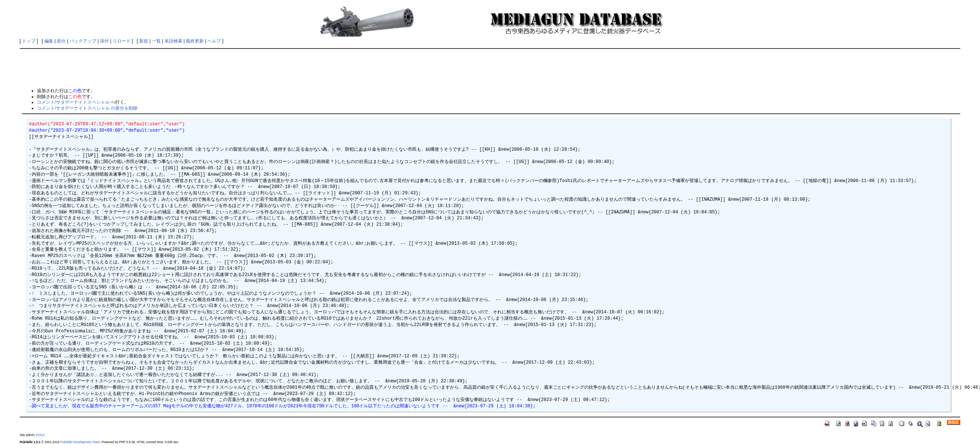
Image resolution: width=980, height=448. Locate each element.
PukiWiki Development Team (80, 442)
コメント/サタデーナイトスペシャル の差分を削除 (87, 108)
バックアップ (83, 41)
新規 (144, 41)
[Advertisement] (490, 68)
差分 (61, 41)
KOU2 (40, 435)
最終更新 (195, 41)
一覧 (156, 41)
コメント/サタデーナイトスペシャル (73, 102)
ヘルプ (214, 41)
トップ (29, 41)
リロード (122, 41)
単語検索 (173, 41)
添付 (104, 41)
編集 (49, 41)
